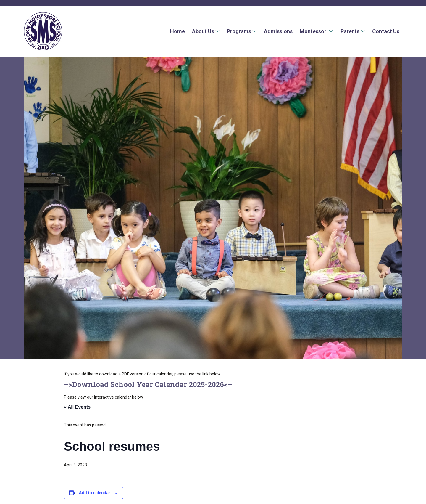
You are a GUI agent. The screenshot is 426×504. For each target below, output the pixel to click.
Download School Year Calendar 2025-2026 (148, 384)
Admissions (278, 31)
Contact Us (386, 31)
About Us (203, 31)
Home (177, 31)
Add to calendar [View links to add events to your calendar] (95, 493)
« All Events (77, 407)
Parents (350, 31)
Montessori (314, 31)
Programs (239, 31)
